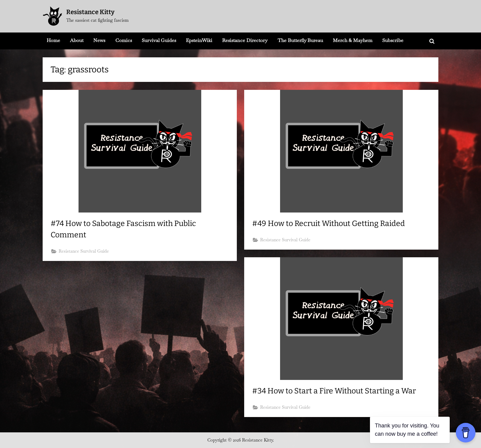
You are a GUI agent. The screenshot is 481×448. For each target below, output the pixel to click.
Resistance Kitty (90, 12)
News (99, 40)
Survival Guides (159, 40)
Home (53, 40)
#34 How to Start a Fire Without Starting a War (334, 391)
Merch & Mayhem (353, 40)
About (77, 40)
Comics (124, 40)
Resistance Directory (245, 40)
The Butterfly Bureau (300, 40)
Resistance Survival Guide (84, 251)
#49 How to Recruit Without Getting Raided (329, 224)
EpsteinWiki (199, 40)
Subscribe (393, 40)
